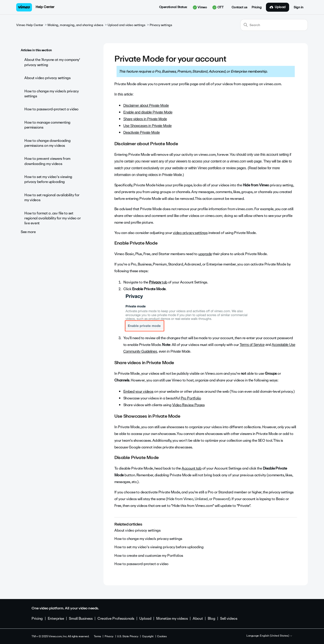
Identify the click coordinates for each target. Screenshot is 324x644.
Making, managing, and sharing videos (75, 25)
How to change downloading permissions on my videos (47, 143)
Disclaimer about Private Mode (146, 106)
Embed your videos (138, 391)
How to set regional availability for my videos (52, 197)
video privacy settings (190, 233)
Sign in (298, 7)
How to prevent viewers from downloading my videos (47, 161)
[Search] (274, 25)
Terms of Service (252, 345)
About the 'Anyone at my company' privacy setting (52, 62)
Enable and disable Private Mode (148, 112)
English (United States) (276, 636)
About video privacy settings (47, 78)
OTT (218, 7)
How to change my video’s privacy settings (52, 94)
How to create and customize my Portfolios (149, 556)
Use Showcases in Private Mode (147, 126)
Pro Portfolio (191, 398)
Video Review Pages (188, 405)
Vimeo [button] (200, 7)
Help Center (45, 7)
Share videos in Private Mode (145, 119)
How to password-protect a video (51, 109)
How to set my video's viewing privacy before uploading (48, 179)
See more (28, 232)
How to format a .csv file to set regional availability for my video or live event (52, 218)
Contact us (239, 7)
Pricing (256, 7)
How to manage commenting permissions (47, 125)
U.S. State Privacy (128, 636)
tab (158, 282)
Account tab (191, 468)
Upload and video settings (126, 25)
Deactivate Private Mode (142, 133)
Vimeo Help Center (30, 25)
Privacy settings (161, 25)
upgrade (205, 254)
